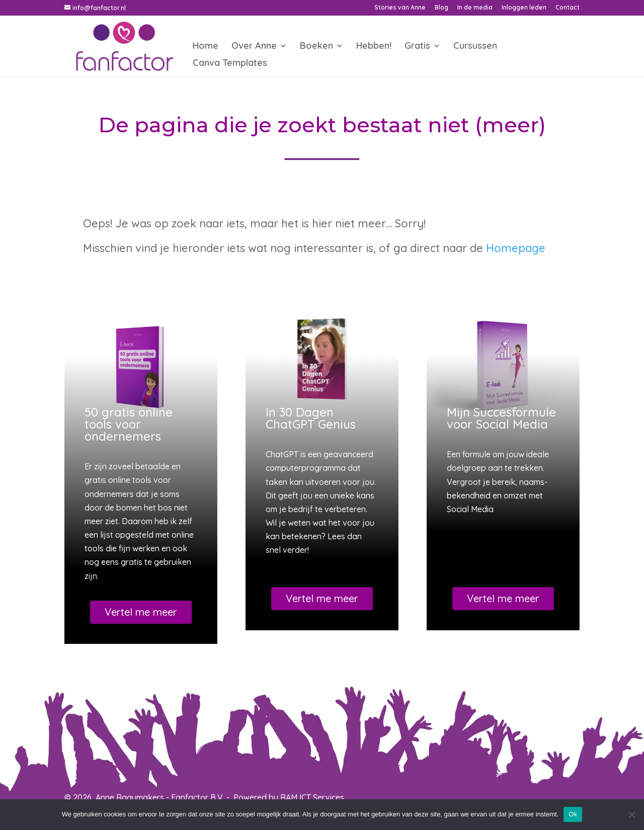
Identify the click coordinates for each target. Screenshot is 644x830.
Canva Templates (230, 64)
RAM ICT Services (312, 797)
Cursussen (475, 47)
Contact (568, 8)
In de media (475, 8)
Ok (573, 814)
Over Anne (254, 47)
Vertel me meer (141, 612)
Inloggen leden (524, 8)
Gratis (417, 47)
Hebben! (374, 47)
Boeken (316, 47)
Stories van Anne (400, 8)
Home (206, 47)
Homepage (516, 248)
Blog (441, 8)
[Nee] (631, 814)
